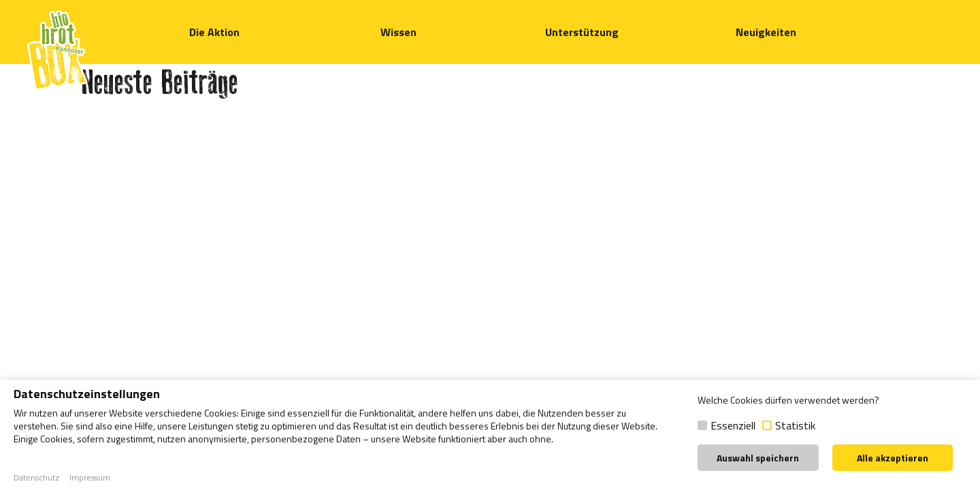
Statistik (795, 425)
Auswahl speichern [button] (758, 458)
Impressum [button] (90, 478)
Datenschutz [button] (36, 478)
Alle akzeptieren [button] (893, 458)
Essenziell (733, 425)
